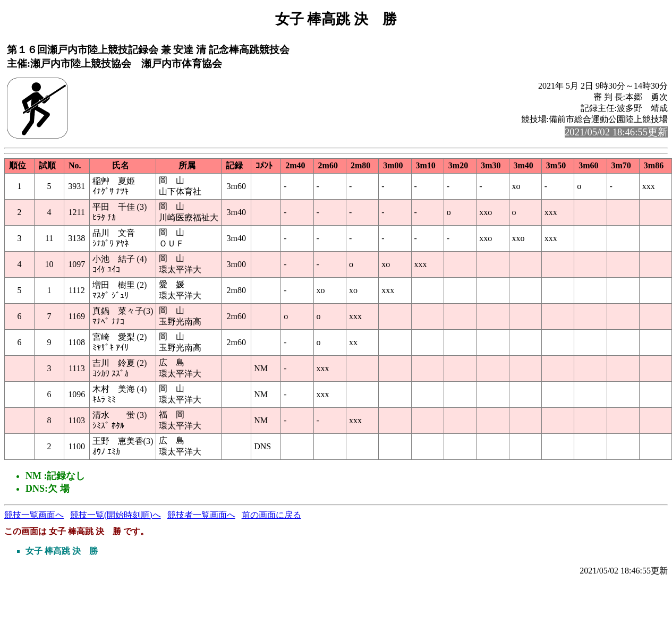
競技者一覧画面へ (201, 515)
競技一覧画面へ (34, 515)
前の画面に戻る (271, 515)
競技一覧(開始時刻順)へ (116, 515)
